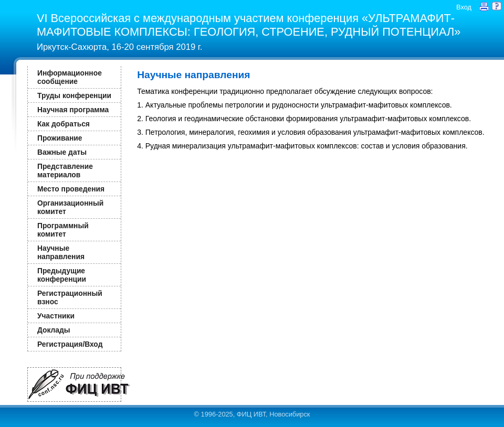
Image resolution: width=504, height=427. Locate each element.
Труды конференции (74, 95)
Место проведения (71, 189)
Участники (56, 316)
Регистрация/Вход (70, 344)
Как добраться (64, 124)
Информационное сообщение (70, 77)
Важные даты (62, 152)
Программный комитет (63, 230)
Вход (464, 7)
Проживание (60, 138)
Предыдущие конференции (62, 275)
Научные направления (61, 252)
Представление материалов (65, 170)
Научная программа (73, 110)
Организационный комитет (70, 207)
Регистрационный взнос (70, 297)
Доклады (54, 330)
